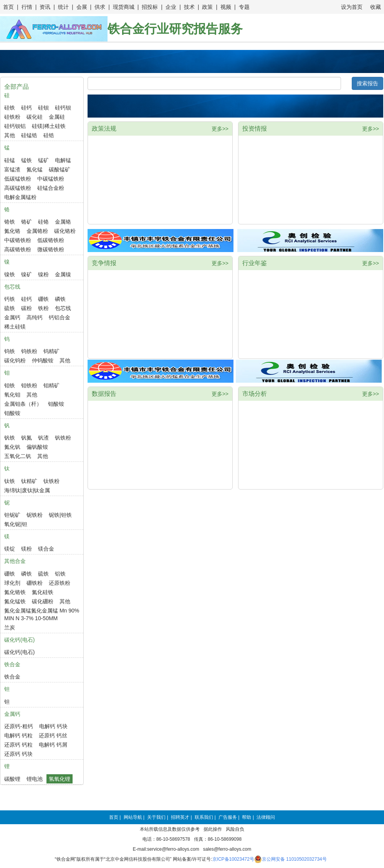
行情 (27, 7)
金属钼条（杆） (23, 404)
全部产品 (17, 87)
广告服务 (228, 817)
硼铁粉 (35, 583)
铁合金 (12, 677)
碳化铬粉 (65, 231)
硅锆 (49, 135)
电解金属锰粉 (20, 197)
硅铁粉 (12, 117)
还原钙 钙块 (18, 754)
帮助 (247, 817)
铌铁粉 (35, 515)
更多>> (220, 129)
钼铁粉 (29, 385)
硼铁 (43, 299)
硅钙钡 (63, 108)
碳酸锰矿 (60, 169)
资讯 (45, 7)
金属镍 (63, 274)
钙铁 (10, 299)
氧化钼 (12, 395)
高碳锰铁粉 (18, 188)
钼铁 (10, 385)
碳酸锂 (12, 779)
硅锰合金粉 (51, 188)
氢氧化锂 (60, 779)
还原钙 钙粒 (18, 745)
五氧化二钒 (18, 456)
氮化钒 (12, 447)
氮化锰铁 (15, 601)
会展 (82, 7)
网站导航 (133, 817)
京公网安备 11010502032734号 (294, 859)
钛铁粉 (51, 481)
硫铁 (10, 308)
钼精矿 (51, 385)
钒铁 (10, 438)
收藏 (376, 7)
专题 (244, 7)
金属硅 (57, 117)
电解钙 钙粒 (18, 735)
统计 (63, 7)
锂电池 (35, 779)
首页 (8, 7)
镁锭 (10, 549)
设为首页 (352, 7)
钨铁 (10, 351)
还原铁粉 (60, 583)
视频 (226, 7)
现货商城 (124, 7)
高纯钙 (35, 317)
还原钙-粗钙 (19, 726)
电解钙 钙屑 (53, 745)
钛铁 (10, 481)
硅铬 (43, 222)
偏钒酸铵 (37, 447)
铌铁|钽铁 (60, 515)
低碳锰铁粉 (18, 179)
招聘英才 (180, 817)
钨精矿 (51, 351)
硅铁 (10, 108)
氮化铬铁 (15, 592)
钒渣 (43, 438)
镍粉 (43, 274)
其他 (10, 135)
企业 (171, 7)
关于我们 (156, 817)
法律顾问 (266, 817)
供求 (100, 7)
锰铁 (26, 160)
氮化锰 (35, 169)
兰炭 (10, 627)
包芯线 (63, 308)
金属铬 (63, 222)
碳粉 (26, 308)
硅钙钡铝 (15, 126)
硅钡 (43, 108)
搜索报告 (367, 83)
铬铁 (10, 222)
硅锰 (10, 160)
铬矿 (26, 222)
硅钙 (26, 108)
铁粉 (43, 308)
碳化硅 (35, 117)
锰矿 (43, 160)
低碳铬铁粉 (51, 240)
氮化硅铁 (43, 592)
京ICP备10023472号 (233, 859)
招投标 (150, 7)
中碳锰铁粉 (51, 179)
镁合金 (46, 549)
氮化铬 (12, 231)
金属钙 (12, 317)
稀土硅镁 (15, 327)
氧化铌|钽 (16, 524)
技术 (189, 7)
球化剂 (12, 583)
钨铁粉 (29, 351)
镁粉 (26, 549)
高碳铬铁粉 (18, 249)
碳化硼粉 (43, 601)
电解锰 (63, 160)
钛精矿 (29, 481)
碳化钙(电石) (19, 652)
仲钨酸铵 (43, 360)
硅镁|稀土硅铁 (49, 126)
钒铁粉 (63, 438)
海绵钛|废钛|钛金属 (27, 490)
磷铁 (60, 299)
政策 (207, 7)
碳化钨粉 (15, 360)
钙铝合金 (60, 317)
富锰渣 (12, 169)
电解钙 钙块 (53, 726)
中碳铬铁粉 (18, 240)
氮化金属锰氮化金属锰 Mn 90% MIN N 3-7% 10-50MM (42, 614)
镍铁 (10, 274)
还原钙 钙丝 (53, 735)
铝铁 (60, 574)
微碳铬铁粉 (51, 249)
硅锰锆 (29, 135)
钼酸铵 (56, 404)
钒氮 (26, 438)
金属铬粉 (37, 231)
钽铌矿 (12, 515)
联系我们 (204, 817)
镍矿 (26, 274)
